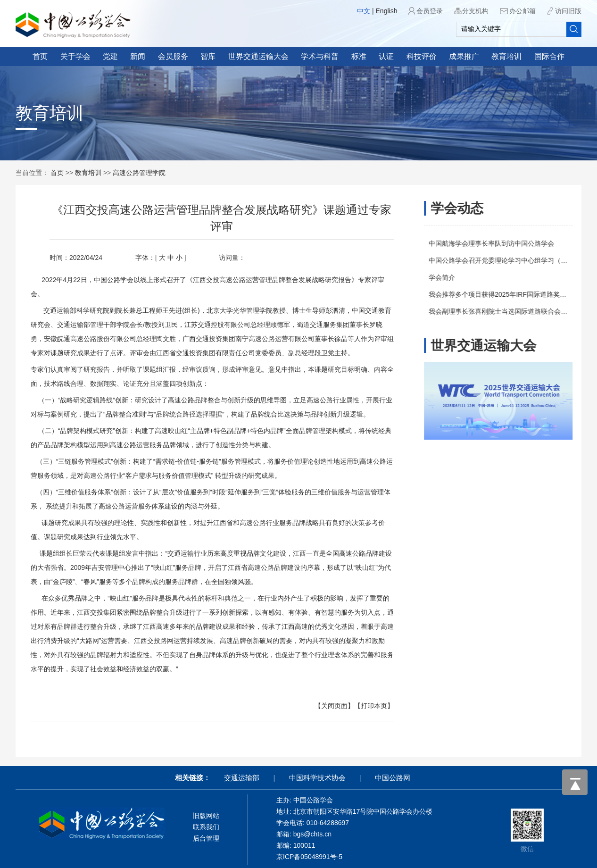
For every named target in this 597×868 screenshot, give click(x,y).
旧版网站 (206, 816)
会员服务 (173, 56)
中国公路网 (393, 778)
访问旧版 (568, 11)
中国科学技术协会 (317, 778)
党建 (110, 56)
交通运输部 (242, 778)
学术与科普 (320, 56)
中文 (364, 11)
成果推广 (464, 56)
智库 (208, 56)
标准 (359, 56)
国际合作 (549, 56)
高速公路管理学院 (139, 173)
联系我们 (206, 827)
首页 (40, 56)
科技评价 (422, 56)
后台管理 (206, 838)
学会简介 (445, 277)
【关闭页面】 (327, 706)
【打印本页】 (366, 706)
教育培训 (506, 56)
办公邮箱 (522, 11)
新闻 (138, 56)
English (387, 11)
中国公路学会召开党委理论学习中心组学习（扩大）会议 (514, 260)
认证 (386, 56)
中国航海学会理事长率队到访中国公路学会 (495, 243)
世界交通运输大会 (258, 56)
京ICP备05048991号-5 (309, 857)
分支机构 (475, 11)
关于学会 (75, 56)
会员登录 (430, 11)
